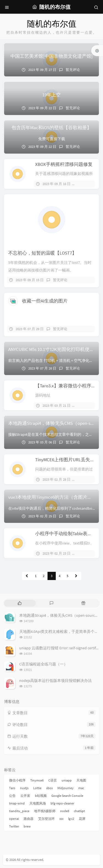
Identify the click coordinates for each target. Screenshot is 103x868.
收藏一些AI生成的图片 (45, 301)
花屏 (82, 819)
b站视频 (41, 796)
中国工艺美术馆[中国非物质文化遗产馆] (51, 56)
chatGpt (79, 811)
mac (81, 788)
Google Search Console (67, 796)
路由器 (29, 819)
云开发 (25, 796)
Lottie (37, 788)
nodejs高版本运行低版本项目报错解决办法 (55, 680)
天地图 (81, 780)
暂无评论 (73, 70)
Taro (12, 788)
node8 (65, 811)
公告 (12, 796)
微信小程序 (17, 780)
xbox (49, 788)
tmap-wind (17, 803)
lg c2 (71, 819)
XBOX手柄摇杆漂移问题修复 (64, 164)
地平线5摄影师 (45, 811)
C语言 (53, 780)
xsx (61, 819)
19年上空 (51, 95)
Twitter (14, 826)
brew (27, 826)
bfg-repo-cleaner (62, 803)
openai (14, 819)
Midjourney (66, 788)
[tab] (20, 603)
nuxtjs (24, 788)
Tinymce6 (37, 780)
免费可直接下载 (52, 139)
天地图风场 (38, 803)
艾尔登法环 (46, 819)
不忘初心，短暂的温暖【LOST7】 (42, 253)
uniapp (67, 780)
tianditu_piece (19, 811)
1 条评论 (87, 406)
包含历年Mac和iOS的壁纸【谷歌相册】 (51, 128)
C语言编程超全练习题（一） (43, 664)
